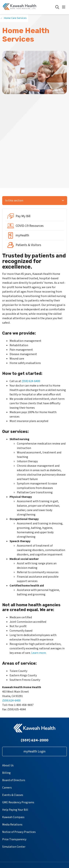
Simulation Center (14, 847)
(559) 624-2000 (35, 740)
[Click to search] (57, 7)
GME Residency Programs (18, 802)
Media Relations (12, 825)
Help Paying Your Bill (15, 810)
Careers (7, 788)
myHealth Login (34, 751)
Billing (6, 773)
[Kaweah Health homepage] (29, 7)
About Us (8, 765)
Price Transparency (14, 839)
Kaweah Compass (13, 817)
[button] (64, 7)
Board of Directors (14, 780)
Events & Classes (13, 795)
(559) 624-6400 (31, 381)
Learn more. (39, 653)
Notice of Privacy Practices (19, 832)
